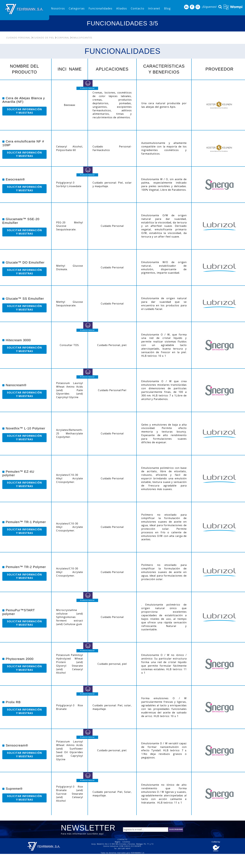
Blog (167, 8)
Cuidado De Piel (43, 38)
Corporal (62, 38)
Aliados (122, 8)
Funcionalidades (100, 8)
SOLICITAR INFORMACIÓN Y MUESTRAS (24, 111)
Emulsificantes (81, 38)
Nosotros (58, 8)
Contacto (138, 8)
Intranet (154, 8)
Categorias (77, 8)
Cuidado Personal (18, 38)
